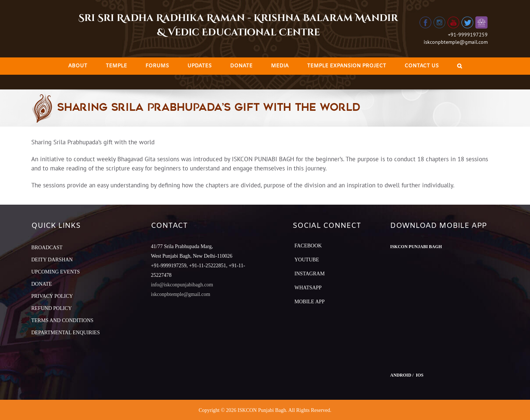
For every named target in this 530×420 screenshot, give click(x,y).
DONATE (42, 284)
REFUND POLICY (52, 308)
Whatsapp (308, 288)
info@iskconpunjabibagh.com (182, 285)
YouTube (307, 260)
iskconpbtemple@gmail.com (456, 42)
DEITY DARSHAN (52, 260)
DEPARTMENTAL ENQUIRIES (66, 333)
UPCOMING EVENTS (56, 272)
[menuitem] (78, 66)
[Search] (460, 66)
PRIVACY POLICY (52, 296)
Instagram (310, 274)
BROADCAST (47, 248)
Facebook (308, 246)
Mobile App (310, 302)
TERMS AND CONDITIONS (62, 320)
